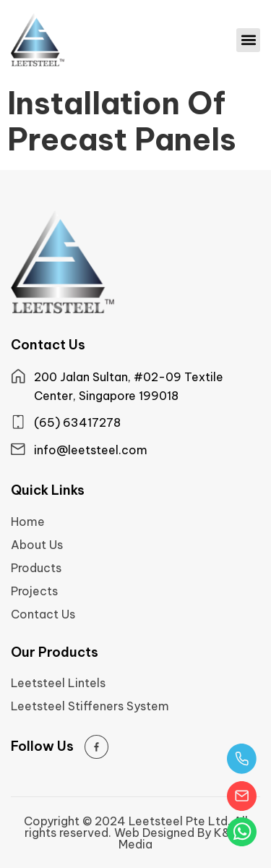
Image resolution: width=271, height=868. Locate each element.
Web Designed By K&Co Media (181, 838)
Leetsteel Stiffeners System (90, 706)
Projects (34, 591)
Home (28, 522)
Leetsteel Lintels (58, 683)
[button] (248, 40)
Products (36, 568)
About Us (37, 545)
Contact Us (43, 614)
